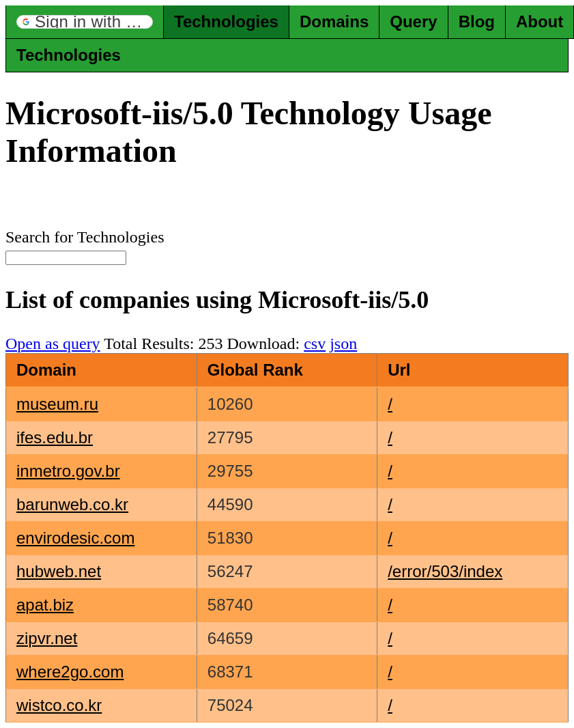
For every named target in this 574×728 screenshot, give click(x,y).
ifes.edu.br (55, 437)
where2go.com (70, 672)
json (343, 344)
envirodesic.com (75, 538)
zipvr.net (47, 638)
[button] (85, 22)
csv (315, 344)
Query (413, 22)
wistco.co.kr (59, 705)
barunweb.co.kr (72, 504)
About (540, 22)
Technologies (226, 22)
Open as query (53, 344)
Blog (477, 22)
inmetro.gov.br (68, 471)
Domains (334, 22)
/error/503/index (445, 571)
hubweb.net (59, 571)
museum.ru (57, 404)
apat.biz (45, 605)
